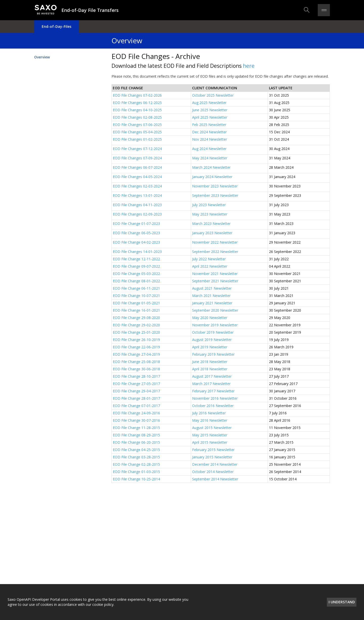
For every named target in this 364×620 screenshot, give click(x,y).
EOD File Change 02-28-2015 (136, 464)
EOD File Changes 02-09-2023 (138, 214)
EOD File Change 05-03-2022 (136, 274)
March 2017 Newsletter (211, 384)
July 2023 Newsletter (209, 205)
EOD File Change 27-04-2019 (136, 354)
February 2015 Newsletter (213, 450)
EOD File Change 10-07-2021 (136, 296)
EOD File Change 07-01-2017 (136, 406)
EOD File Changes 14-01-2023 (137, 252)
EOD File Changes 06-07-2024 (137, 167)
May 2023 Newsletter (210, 214)
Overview (42, 57)
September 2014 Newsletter (215, 479)
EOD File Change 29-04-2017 (136, 391)
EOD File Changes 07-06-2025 (137, 125)
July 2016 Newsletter (209, 413)
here (249, 66)
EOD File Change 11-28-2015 (136, 428)
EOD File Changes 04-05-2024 (137, 177)
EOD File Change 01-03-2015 (136, 472)
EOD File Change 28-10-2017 (136, 376)
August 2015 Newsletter (212, 428)
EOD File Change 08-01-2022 (136, 281)
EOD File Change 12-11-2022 (136, 259)
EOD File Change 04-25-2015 (136, 450)
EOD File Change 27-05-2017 (136, 384)
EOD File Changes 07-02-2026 (137, 95)
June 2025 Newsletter (210, 110)
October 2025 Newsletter (213, 95)
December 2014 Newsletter (215, 464)
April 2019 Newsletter (210, 347)
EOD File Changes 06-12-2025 (137, 103)
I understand (342, 602)
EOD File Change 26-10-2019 (136, 340)
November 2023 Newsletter (215, 186)
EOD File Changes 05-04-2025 (137, 132)
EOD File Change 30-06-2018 (136, 369)
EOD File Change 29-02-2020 (136, 325)
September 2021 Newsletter (215, 281)
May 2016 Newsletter (210, 420)
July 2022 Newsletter (209, 259)
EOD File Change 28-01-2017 (136, 398)
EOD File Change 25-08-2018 (136, 362)
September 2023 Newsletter (215, 195)
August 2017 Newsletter (212, 376)
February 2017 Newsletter (213, 391)
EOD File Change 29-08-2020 (136, 318)
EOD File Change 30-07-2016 (136, 420)
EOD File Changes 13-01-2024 (137, 195)
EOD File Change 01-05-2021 (136, 303)
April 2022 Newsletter (210, 266)
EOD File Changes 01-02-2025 (137, 139)
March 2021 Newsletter (211, 296)
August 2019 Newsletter (212, 340)
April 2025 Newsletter (210, 117)
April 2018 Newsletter (210, 369)
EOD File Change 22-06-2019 (136, 347)
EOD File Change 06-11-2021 (136, 288)
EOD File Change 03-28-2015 (136, 457)
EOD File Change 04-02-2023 (136, 242)
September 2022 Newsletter (215, 252)
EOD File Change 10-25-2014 (136, 479)
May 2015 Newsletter (210, 435)
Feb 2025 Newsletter (209, 125)
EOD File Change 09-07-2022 (136, 266)
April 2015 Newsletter (210, 442)
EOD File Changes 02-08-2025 (137, 117)
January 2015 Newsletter (212, 457)
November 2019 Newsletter (215, 325)
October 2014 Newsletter (213, 472)
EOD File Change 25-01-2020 (136, 332)
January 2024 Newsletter (212, 177)
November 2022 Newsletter (215, 242)
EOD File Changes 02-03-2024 (137, 186)
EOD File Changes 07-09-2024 (137, 158)
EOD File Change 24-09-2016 (136, 413)
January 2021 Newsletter (212, 303)
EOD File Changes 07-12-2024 (137, 149)
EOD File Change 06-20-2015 (136, 442)
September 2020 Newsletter (215, 310)
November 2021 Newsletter (215, 274)
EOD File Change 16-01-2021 (136, 310)
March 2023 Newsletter (211, 223)
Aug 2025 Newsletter (209, 103)
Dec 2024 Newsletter (209, 132)
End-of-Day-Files (56, 26)
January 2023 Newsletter (212, 233)
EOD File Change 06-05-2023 (136, 233)
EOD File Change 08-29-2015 (136, 435)
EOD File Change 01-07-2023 (136, 223)
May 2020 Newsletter (210, 318)
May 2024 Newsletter (210, 158)
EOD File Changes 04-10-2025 (137, 110)
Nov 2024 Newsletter (210, 139)
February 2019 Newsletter (213, 354)
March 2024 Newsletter (211, 167)
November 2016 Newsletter (215, 398)
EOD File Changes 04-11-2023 (137, 205)
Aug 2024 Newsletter (209, 149)
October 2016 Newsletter (213, 406)
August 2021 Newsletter (212, 288)
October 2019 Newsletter (213, 332)
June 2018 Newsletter (210, 362)
